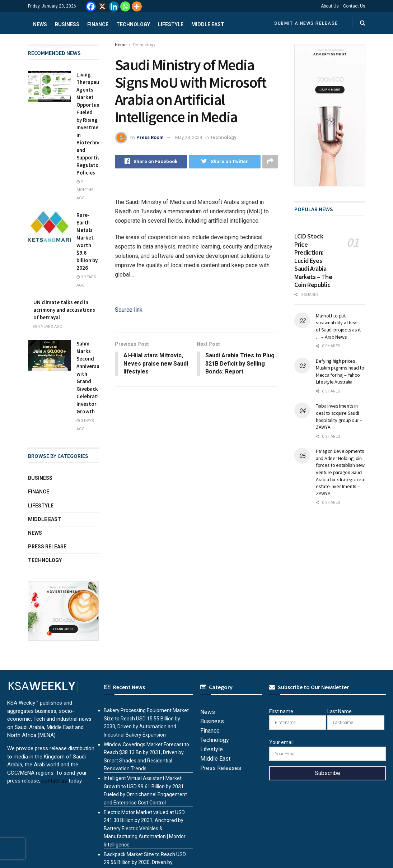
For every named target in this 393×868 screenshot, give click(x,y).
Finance (98, 24)
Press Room (150, 137)
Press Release (52, 46)
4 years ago (48, 327)
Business (67, 24)
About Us (330, 6)
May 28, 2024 (189, 137)
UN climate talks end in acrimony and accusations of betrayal (64, 310)
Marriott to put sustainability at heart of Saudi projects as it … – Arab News (338, 326)
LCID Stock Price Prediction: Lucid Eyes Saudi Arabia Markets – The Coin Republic (313, 260)
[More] (137, 6)
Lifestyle (171, 24)
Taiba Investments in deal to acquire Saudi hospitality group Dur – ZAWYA (339, 416)
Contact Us (354, 6)
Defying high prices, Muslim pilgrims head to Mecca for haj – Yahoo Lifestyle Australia (340, 372)
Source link (129, 310)
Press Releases (221, 768)
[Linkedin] (114, 6)
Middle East (208, 24)
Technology (133, 24)
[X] (102, 6)
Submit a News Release (306, 23)
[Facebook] (91, 6)
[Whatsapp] (125, 6)
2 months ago (85, 190)
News (40, 24)
